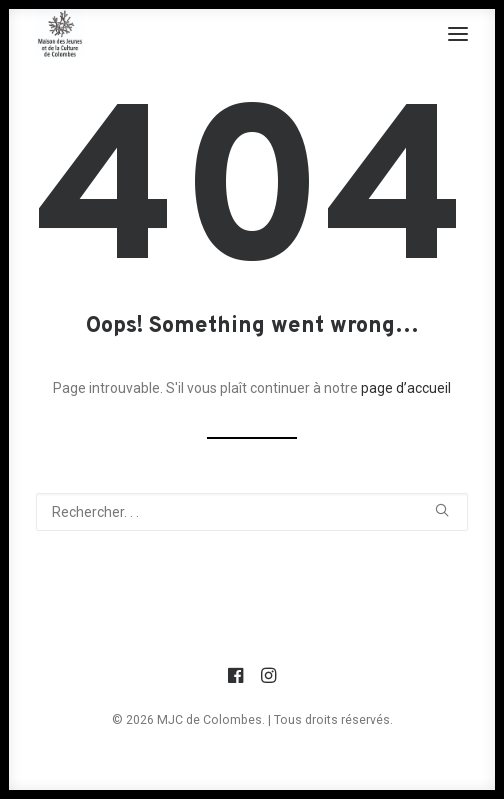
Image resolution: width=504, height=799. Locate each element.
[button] (458, 34)
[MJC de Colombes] (60, 34)
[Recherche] (252, 512)
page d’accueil (406, 388)
